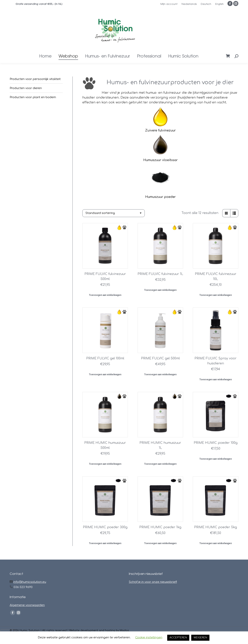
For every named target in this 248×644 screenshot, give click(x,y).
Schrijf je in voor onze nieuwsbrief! (153, 582)
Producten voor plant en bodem (33, 97)
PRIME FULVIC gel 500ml (160, 358)
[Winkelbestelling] (114, 213)
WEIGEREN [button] (200, 638)
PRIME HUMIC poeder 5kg (216, 527)
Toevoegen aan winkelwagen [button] (105, 295)
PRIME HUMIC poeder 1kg (160, 527)
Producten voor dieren (26, 88)
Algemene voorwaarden (27, 605)
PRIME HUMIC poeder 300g (105, 527)
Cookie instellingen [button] (149, 638)
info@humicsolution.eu (30, 582)
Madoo (124, 630)
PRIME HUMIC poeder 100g (216, 443)
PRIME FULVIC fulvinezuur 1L (160, 274)
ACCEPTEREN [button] (178, 638)
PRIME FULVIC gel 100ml (105, 358)
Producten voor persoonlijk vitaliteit (35, 79)
